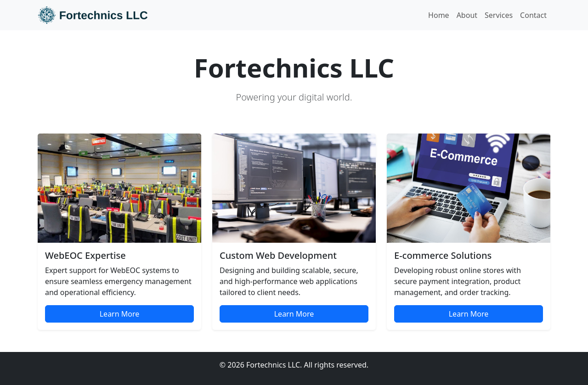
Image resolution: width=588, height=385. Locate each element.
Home (439, 15)
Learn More (120, 314)
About (467, 15)
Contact (533, 15)
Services (499, 15)
